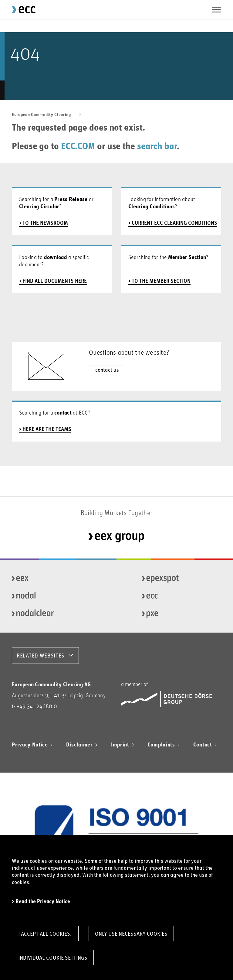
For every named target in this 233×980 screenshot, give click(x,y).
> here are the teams (45, 429)
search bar (157, 145)
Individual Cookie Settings (53, 958)
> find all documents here (53, 281)
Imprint (120, 744)
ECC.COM (78, 145)
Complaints (161, 744)
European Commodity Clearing (41, 114)
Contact (203, 744)
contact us (107, 370)
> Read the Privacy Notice (41, 901)
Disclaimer (79, 744)
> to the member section (159, 281)
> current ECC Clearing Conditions (173, 223)
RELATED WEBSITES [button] (41, 655)
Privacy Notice (30, 744)
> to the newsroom (44, 223)
